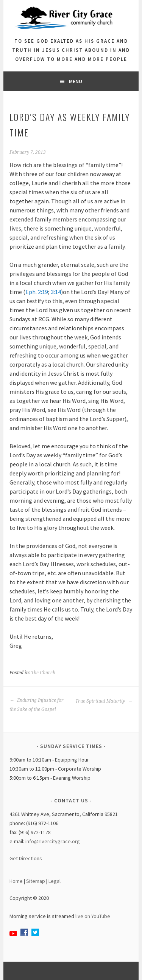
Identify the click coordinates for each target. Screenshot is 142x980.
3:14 (56, 292)
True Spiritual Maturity (104, 701)
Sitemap (36, 881)
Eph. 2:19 (37, 292)
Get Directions (26, 858)
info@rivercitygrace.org (53, 841)
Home (16, 881)
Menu (76, 81)
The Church (43, 673)
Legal (55, 881)
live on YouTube (93, 916)
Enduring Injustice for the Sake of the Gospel (37, 705)
